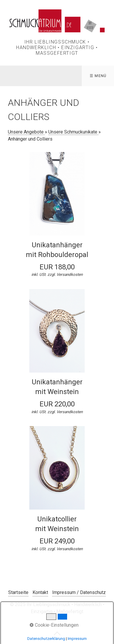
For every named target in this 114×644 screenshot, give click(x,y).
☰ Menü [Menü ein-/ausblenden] (98, 76)
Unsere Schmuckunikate (73, 132)
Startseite (18, 592)
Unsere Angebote (26, 132)
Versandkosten (70, 275)
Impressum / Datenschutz (79, 592)
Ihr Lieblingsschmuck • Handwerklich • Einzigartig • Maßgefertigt (57, 47)
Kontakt (40, 592)
